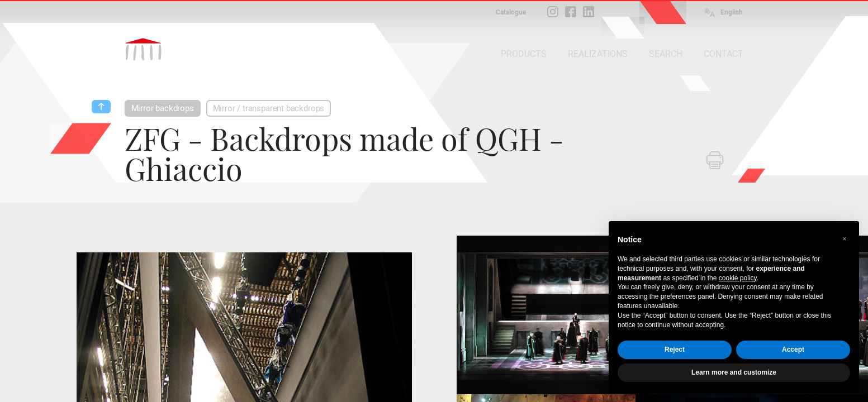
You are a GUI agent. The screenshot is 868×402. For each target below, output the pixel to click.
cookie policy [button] (738, 278)
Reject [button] (675, 350)
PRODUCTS (524, 54)
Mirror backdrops (163, 108)
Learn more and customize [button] (734, 372)
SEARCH (666, 54)
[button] (845, 239)
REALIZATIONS (598, 54)
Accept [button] (793, 350)
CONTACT (724, 54)
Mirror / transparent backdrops (269, 108)
